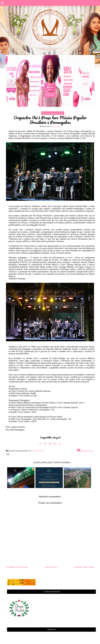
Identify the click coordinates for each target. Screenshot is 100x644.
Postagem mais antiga (84, 567)
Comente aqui (85, 450)
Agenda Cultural (38, 451)
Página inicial (51, 567)
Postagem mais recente (17, 567)
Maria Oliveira (55, 126)
